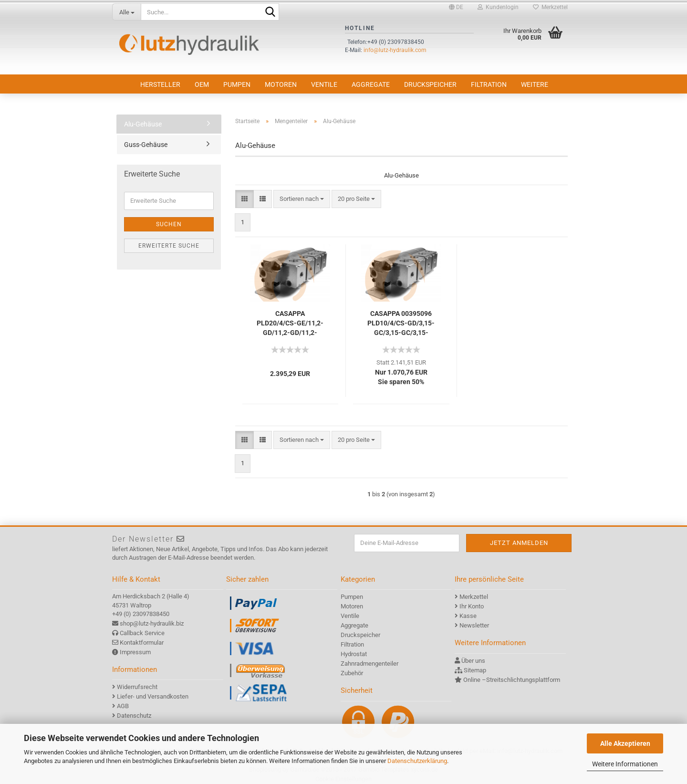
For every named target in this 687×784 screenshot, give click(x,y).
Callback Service (142, 633)
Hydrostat (354, 654)
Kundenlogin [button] (498, 7)
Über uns (473, 661)
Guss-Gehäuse (146, 145)
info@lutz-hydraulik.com (395, 50)
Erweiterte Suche (169, 246)
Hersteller (160, 84)
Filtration (489, 84)
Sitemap (475, 670)
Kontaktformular (142, 643)
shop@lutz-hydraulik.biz (152, 623)
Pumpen (237, 84)
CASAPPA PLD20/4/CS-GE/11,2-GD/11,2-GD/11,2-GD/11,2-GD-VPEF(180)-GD (290, 324)
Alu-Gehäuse (143, 124)
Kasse (468, 616)
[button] (456, 7)
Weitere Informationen (625, 764)
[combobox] (302, 199)
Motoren (281, 84)
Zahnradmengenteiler (370, 664)
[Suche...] (126, 12)
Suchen (169, 224)
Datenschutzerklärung (417, 761)
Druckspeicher (430, 84)
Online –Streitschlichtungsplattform (512, 680)
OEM (202, 84)
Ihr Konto (472, 606)
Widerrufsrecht (137, 687)
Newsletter (474, 625)
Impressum (135, 652)
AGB (123, 706)
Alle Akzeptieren (625, 743)
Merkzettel (550, 7)
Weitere (535, 84)
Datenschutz (134, 716)
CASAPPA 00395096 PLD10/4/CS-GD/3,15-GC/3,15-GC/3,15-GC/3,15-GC (401, 324)
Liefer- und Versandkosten (153, 696)
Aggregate (371, 84)
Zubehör (352, 673)
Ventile (324, 84)
